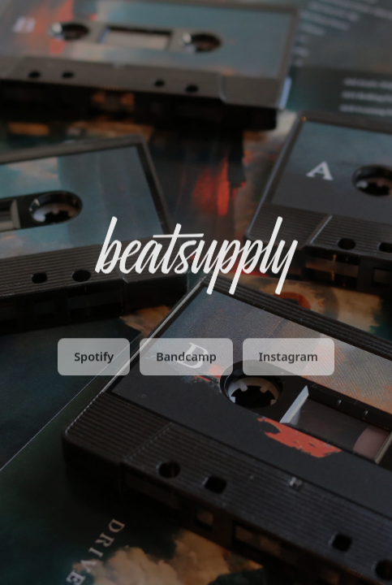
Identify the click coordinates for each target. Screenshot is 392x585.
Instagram (289, 358)
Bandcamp (186, 358)
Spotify (94, 358)
